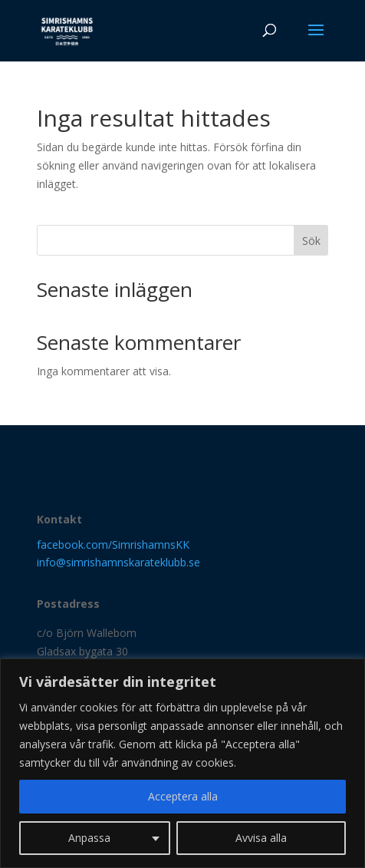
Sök (311, 241)
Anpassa (89, 838)
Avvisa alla (261, 838)
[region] (182, 763)
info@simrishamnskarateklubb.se (118, 562)
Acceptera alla (183, 796)
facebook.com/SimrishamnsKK (113, 545)
